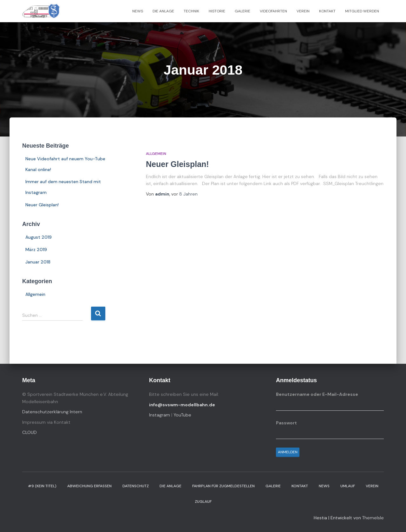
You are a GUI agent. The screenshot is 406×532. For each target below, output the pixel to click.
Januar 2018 (38, 262)
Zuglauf (203, 502)
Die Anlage (163, 11)
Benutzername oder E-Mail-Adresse (317, 394)
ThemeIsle (373, 518)
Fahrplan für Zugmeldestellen (223, 486)
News (138, 11)
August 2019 (39, 237)
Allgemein (35, 294)
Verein (303, 11)
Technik (191, 11)
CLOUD (29, 432)
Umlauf (348, 486)
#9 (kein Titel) (42, 486)
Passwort (286, 423)
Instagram (160, 415)
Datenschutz (136, 486)
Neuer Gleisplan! (42, 205)
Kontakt (327, 11)
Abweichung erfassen (89, 486)
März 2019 (36, 249)
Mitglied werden (362, 11)
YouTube (182, 415)
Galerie (242, 11)
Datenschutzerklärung (46, 412)
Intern (76, 412)
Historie (217, 11)
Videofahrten (273, 11)
